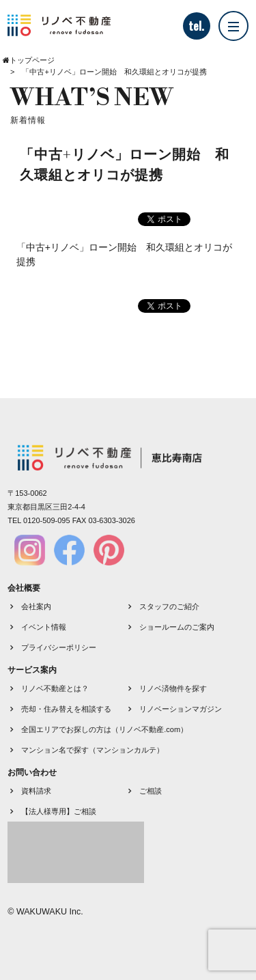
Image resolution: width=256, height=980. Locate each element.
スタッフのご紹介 (169, 606)
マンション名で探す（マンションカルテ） (93, 750)
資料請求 (36, 791)
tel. (196, 26)
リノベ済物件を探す (173, 688)
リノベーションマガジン (181, 709)
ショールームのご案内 (177, 627)
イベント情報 (44, 627)
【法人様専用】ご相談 (59, 811)
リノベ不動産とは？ (55, 688)
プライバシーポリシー (59, 647)
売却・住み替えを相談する (66, 709)
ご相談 (151, 791)
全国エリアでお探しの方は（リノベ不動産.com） (104, 729)
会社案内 (36, 606)
